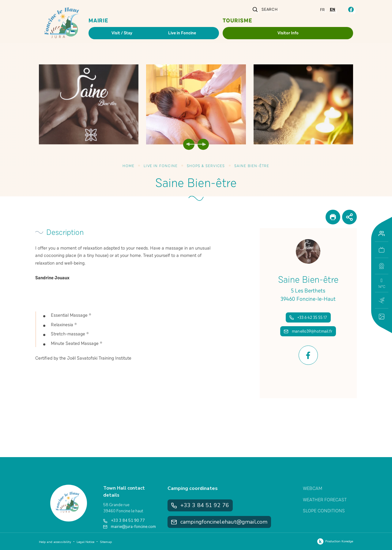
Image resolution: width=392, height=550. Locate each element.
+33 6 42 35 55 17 (308, 317)
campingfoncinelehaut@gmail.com (219, 522)
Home (128, 166)
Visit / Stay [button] (122, 33)
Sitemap (106, 542)
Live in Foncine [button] (182, 33)
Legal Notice (85, 542)
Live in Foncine (161, 166)
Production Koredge (334, 541)
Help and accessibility (55, 542)
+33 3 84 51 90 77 (124, 521)
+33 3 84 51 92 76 (200, 505)
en (333, 10)
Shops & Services (206, 166)
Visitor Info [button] (288, 33)
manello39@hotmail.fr (308, 331)
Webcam (313, 488)
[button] (382, 266)
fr (322, 10)
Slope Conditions (324, 511)
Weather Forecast (325, 500)
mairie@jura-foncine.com (130, 527)
